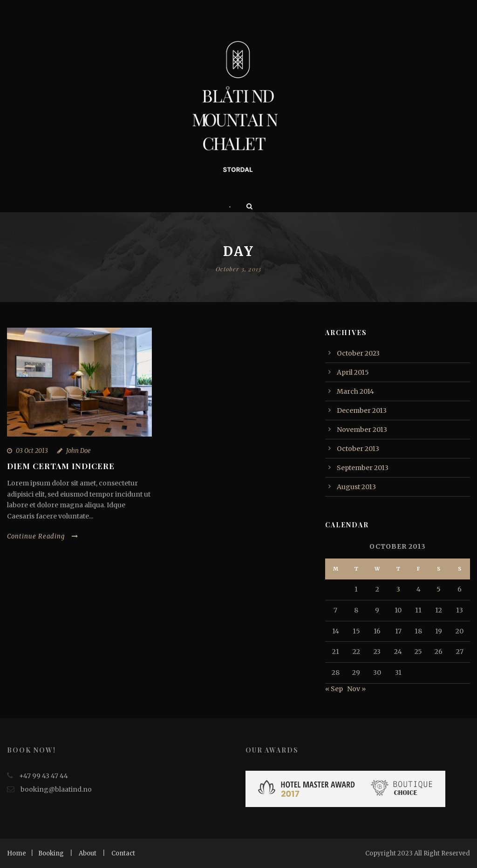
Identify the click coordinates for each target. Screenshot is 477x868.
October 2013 (358, 449)
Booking (51, 853)
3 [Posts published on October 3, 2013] (398, 589)
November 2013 (362, 430)
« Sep (334, 689)
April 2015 (353, 372)
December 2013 (362, 410)
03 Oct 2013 (32, 451)
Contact (123, 853)
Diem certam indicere (61, 466)
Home (17, 853)
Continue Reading (43, 536)
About (88, 853)
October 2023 (358, 353)
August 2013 (356, 487)
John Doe (78, 451)
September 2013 (363, 468)
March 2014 (355, 391)
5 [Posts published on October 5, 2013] (439, 589)
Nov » (356, 689)
